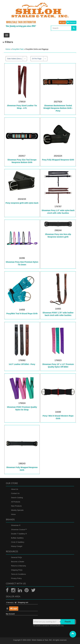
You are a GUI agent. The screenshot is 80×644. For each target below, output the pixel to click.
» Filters (8, 42)
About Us (15, 489)
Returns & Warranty (19, 566)
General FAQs (16, 557)
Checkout (71, 22)
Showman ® (16, 525)
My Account (10, 614)
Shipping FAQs (17, 570)
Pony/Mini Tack (18, 49)
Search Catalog (17, 498)
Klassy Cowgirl (17, 546)
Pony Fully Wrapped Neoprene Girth (58, 160)
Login (62, 22)
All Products (16, 502)
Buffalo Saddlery (17, 538)
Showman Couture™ (19, 530)
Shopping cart (23, 602)
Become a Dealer (18, 562)
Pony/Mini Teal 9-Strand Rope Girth (22, 314)
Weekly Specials (17, 510)
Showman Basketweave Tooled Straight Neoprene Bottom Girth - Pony (58, 108)
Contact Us (15, 493)
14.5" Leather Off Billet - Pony (22, 364)
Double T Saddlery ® (19, 534)
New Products (16, 506)
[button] (73, 634)
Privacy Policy (16, 578)
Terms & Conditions (18, 574)
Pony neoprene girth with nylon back (22, 203)
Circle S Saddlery (18, 542)
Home (8, 49)
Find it (68, 622)
